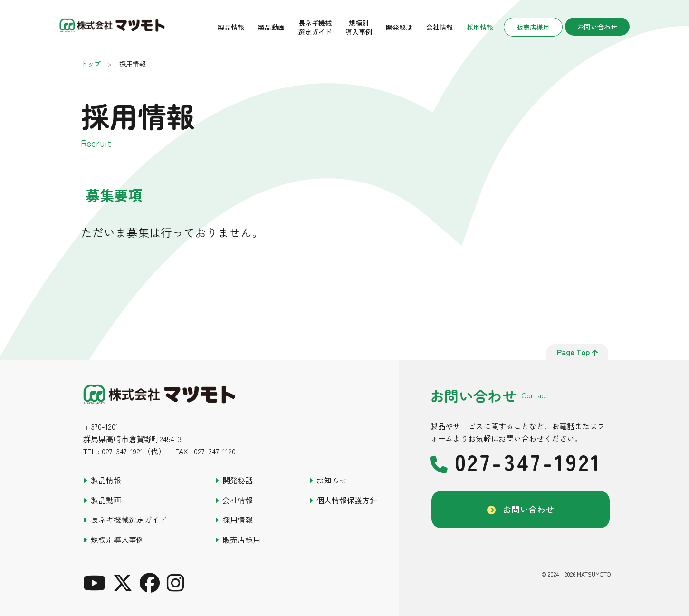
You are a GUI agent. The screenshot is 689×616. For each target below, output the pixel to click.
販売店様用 (533, 27)
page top (577, 352)
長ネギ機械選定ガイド (315, 27)
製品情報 (231, 27)
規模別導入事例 (359, 27)
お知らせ (332, 480)
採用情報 (480, 27)
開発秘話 (399, 27)
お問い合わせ (597, 27)
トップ (91, 64)
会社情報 (440, 27)
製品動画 (271, 27)
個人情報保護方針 (347, 500)
